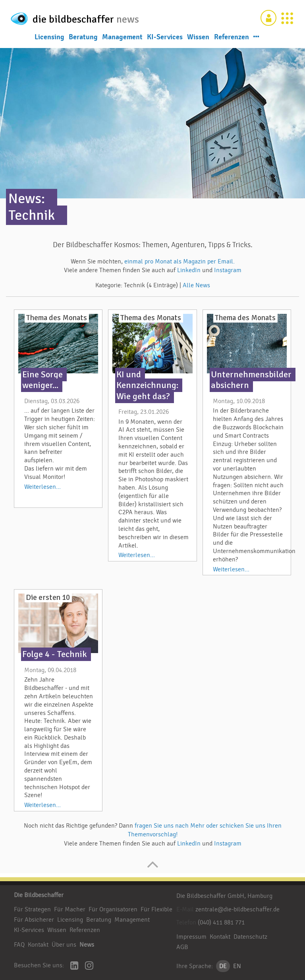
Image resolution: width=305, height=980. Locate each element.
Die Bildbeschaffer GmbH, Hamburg (224, 896)
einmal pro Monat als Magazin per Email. (180, 261)
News (87, 945)
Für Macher (70, 909)
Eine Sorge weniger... (42, 380)
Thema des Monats (56, 318)
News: (27, 199)
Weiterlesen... (42, 487)
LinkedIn (190, 270)
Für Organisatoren (113, 909)
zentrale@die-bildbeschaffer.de (237, 909)
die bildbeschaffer (83, 17)
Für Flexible (156, 909)
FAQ (19, 945)
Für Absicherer (34, 920)
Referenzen (232, 37)
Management (122, 37)
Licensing (49, 37)
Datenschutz (250, 937)
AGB (182, 947)
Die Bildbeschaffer (39, 895)
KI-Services (165, 37)
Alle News (196, 285)
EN (237, 966)
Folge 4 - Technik (55, 654)
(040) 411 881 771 (221, 922)
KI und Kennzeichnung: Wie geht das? (147, 385)
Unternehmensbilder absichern (251, 380)
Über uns (64, 945)
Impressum (191, 937)
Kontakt (38, 945)
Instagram (228, 270)
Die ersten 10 (48, 598)
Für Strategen (32, 909)
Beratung (83, 37)
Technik (32, 215)
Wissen (198, 37)
